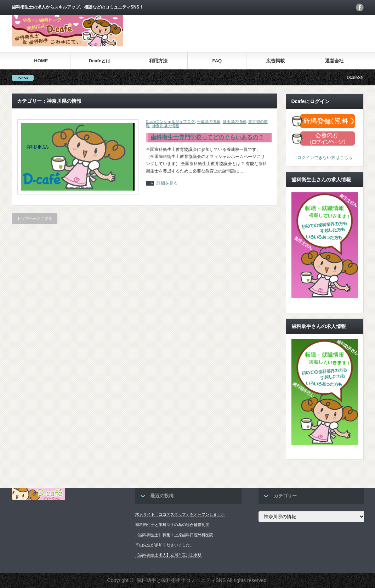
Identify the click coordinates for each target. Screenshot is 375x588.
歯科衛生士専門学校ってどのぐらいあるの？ (207, 137)
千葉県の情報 (209, 121)
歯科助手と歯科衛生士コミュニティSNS (181, 580)
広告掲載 (275, 61)
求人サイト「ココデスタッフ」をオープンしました (180, 514)
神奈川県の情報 (166, 126)
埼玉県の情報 (234, 121)
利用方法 (158, 61)
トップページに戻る (35, 219)
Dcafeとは (100, 61)
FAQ (217, 61)
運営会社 (334, 61)
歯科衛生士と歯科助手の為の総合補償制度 (172, 525)
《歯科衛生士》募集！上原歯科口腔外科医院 (174, 535)
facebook (360, 7)
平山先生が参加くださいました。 (164, 545)
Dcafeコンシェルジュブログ (171, 121)
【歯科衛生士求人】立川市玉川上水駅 (168, 555)
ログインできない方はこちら (325, 158)
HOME (41, 61)
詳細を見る (167, 183)
